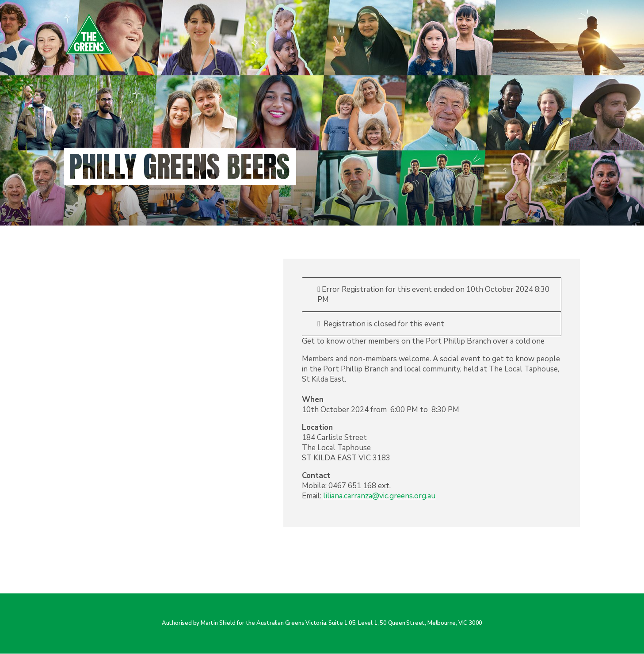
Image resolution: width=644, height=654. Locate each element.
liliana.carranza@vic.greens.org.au (379, 496)
